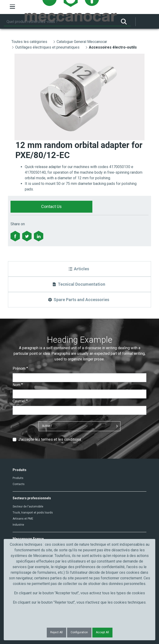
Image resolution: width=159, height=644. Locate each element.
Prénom (20, 368)
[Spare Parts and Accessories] (79, 300)
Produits (18, 478)
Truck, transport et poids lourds (33, 513)
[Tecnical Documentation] (79, 284)
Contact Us (51, 206)
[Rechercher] (60, 22)
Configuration (79, 632)
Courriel (20, 401)
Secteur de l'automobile (28, 507)
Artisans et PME (23, 519)
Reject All (56, 632)
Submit (47, 426)
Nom (18, 385)
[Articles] (79, 269)
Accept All (102, 632)
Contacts (19, 484)
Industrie (18, 525)
